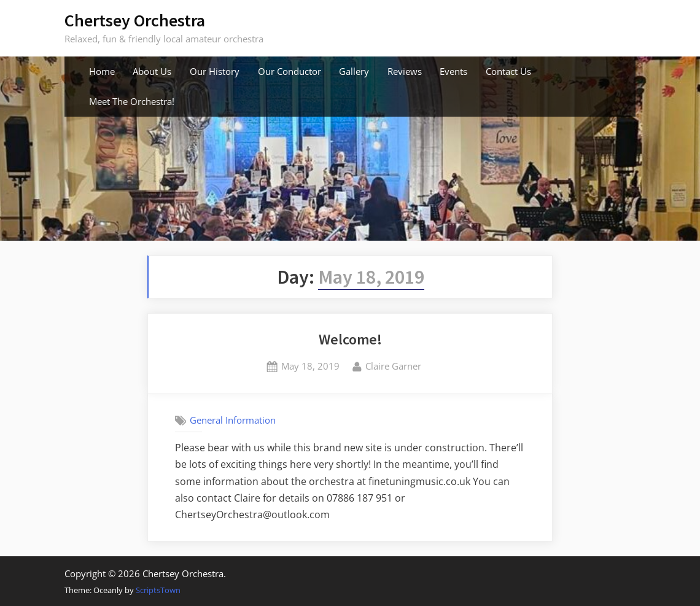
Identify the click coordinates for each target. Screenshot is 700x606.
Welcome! (350, 339)
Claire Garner (393, 365)
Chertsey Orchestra (135, 20)
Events (453, 71)
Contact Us (508, 71)
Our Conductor (290, 71)
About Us (152, 71)
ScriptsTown (158, 590)
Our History (215, 71)
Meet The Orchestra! (132, 101)
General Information (233, 420)
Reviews (405, 71)
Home (102, 71)
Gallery (354, 71)
